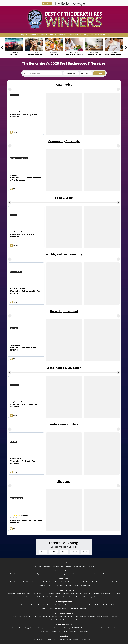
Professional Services (64, 424)
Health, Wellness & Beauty (64, 254)
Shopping (64, 481)
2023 (74, 552)
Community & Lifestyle (64, 141)
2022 (64, 552)
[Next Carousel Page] (126, 47)
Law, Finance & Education (64, 368)
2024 (85, 552)
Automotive (64, 85)
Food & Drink (64, 198)
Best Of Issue (47, 4)
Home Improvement (64, 311)
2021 (53, 552)
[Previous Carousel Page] (2, 47)
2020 (43, 552)
